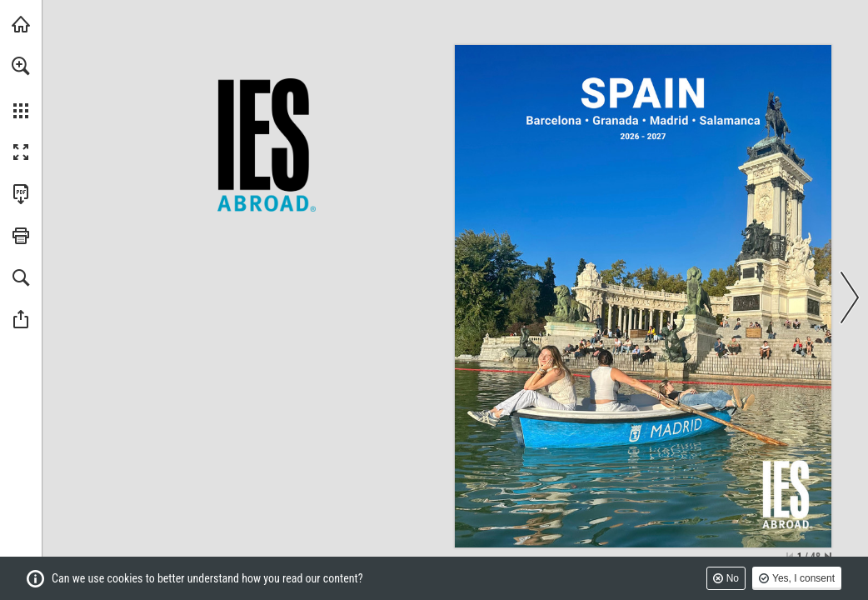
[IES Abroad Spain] (644, 94)
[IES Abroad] (786, 494)
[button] (21, 66)
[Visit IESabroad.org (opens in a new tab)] (21, 24)
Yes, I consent (803, 578)
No (733, 578)
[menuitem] (21, 87)
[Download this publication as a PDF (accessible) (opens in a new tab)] (21, 194)
